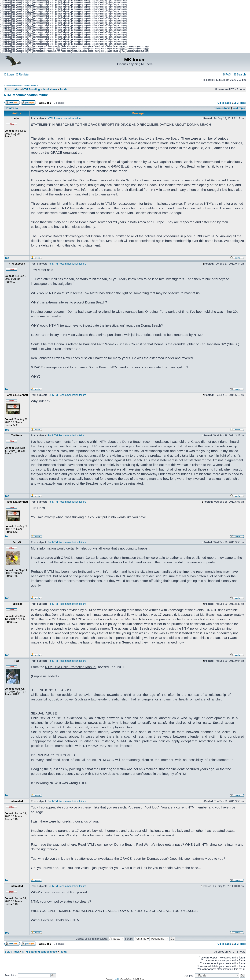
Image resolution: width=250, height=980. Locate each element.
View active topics (31, 85)
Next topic (239, 108)
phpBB (117, 979)
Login (9, 75)
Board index (12, 89)
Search (240, 75)
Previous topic (222, 108)
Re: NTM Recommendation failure (67, 264)
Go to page (224, 103)
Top (7, 258)
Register (23, 75)
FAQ (227, 75)
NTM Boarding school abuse (40, 89)
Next (243, 103)
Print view (12, 108)
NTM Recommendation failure (26, 95)
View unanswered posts (13, 85)
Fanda (63, 89)
